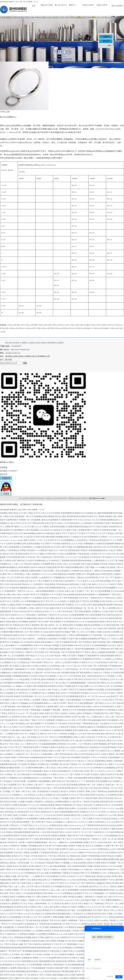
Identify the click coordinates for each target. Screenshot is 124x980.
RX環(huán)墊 (17, 18)
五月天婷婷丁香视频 (75, 656)
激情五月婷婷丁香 (12, 883)
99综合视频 (99, 690)
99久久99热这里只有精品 (30, 642)
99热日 (76, 812)
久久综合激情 (74, 564)
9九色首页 (38, 910)
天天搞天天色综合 (19, 612)
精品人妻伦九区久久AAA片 (66, 853)
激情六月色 (59, 707)
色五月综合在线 (54, 673)
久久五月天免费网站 (13, 958)
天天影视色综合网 (46, 853)
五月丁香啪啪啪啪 (96, 893)
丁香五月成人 (116, 595)
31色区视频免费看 (80, 778)
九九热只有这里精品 (16, 724)
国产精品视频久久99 (35, 530)
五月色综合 (32, 808)
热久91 (64, 829)
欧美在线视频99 (102, 781)
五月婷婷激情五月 (64, 771)
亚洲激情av (97, 612)
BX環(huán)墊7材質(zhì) (17, 328)
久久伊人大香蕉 (107, 873)
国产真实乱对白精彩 (8, 802)
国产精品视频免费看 (86, 649)
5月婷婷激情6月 (99, 523)
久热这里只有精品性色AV (79, 747)
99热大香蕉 (95, 734)
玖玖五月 (34, 683)
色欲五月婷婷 (101, 574)
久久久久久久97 (71, 557)
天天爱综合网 (53, 951)
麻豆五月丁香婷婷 (97, 516)
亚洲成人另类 (91, 707)
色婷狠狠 (82, 785)
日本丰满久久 (27, 917)
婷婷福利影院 (72, 516)
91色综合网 (76, 618)
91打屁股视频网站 (24, 659)
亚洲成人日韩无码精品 (70, 870)
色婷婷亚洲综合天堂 (72, 815)
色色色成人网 (104, 741)
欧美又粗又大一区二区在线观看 (75, 887)
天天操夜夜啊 (49, 720)
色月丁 (41, 785)
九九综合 (103, 693)
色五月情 (28, 581)
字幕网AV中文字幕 (50, 581)
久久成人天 (49, 659)
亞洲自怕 (29, 652)
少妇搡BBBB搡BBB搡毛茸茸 (12, 632)
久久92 (98, 533)
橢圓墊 (9, 18)
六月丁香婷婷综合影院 (113, 893)
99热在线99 (85, 758)
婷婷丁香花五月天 (71, 690)
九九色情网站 (41, 934)
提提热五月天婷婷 (52, 669)
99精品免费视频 (59, 866)
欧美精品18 (53, 747)
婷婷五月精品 (35, 870)
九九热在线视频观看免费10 (75, 965)
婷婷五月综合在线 (106, 798)
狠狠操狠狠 (7, 965)
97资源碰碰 (23, 703)
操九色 (73, 893)
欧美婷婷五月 (10, 910)
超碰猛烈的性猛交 (40, 951)
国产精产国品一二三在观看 (29, 876)
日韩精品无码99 (58, 741)
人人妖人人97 (62, 676)
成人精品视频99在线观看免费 (12, 683)
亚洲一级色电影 (37, 669)
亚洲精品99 (55, 819)
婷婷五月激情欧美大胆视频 (75, 978)
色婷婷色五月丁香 (50, 944)
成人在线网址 (115, 781)
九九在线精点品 (23, 662)
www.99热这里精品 (22, 679)
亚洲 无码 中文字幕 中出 (97, 737)
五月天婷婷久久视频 (107, 829)
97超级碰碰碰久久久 (22, 669)
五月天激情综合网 (48, 914)
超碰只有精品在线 (39, 880)
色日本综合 (84, 598)
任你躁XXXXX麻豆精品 (45, 533)
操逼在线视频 (29, 533)
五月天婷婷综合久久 (11, 934)
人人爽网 (6, 527)
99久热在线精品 (106, 571)
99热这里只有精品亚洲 (47, 567)
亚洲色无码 (40, 829)
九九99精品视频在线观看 (55, 649)
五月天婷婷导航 (95, 635)
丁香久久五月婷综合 (99, 758)
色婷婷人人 (37, 958)
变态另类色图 (72, 785)
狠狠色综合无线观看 (66, 574)
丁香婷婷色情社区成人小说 (92, 724)
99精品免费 (37, 771)
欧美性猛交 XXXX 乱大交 (29, 805)
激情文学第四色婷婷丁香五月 (27, 730)
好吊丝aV (46, 612)
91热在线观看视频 (97, 669)
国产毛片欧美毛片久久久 (98, 917)
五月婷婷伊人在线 (25, 815)
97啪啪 (69, 836)
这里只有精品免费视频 (64, 812)
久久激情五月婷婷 (14, 605)
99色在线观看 (37, 605)
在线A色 (120, 628)
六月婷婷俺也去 (13, 550)
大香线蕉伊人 (39, 802)
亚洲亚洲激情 (66, 513)
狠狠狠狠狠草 (104, 595)
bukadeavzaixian (75, 825)
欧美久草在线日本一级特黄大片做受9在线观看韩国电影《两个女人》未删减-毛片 (36, 842)
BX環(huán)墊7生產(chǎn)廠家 (79, 325)
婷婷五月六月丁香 (73, 761)
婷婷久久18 (36, 690)
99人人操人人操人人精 (21, 737)
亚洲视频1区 (27, 958)
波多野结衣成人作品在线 (10, 598)
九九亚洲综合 (84, 557)
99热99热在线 (15, 584)
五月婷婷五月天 (46, 730)
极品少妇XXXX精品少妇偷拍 (96, 527)
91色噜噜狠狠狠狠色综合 (97, 550)
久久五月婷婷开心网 (11, 690)
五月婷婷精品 (78, 948)
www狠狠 (41, 550)
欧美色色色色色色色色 (52, 605)
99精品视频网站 (44, 781)
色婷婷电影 (42, 615)
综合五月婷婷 (70, 975)
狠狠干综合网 (28, 866)
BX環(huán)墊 (29, 18)
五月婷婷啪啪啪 (72, 890)
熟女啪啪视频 (112, 836)
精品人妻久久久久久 (45, 798)
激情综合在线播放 (27, 934)
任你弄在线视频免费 (11, 931)
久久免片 (68, 832)
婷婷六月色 (18, 537)
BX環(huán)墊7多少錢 (33, 328)
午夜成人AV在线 (49, 771)
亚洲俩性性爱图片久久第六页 (67, 802)
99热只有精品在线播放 (90, 564)
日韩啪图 (55, 645)
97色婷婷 (53, 897)
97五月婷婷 (22, 764)
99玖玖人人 (74, 751)
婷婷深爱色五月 (19, 741)
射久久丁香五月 (87, 761)
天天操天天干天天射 (23, 771)
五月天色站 (77, 805)
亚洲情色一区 (73, 954)
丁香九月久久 (34, 754)
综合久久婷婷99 (69, 791)
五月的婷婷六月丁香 (53, 724)
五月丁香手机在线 (52, 652)
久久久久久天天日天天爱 (47, 696)
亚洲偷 (28, 897)
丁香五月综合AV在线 (89, 829)
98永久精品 (84, 571)
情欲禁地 (112, 628)
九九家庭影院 (12, 778)
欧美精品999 (84, 516)
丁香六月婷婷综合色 (44, 557)
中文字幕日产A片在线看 (50, 544)
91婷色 (112, 584)
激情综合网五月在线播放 (73, 625)
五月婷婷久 (95, 775)
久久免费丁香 (108, 846)
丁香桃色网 (55, 710)
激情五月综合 (56, 564)
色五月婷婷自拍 (108, 615)
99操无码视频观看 (107, 656)
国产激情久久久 (17, 527)
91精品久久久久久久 (76, 628)
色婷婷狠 (71, 595)
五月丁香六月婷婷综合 (33, 944)
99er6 (27, 683)
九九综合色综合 (81, 540)
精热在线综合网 (113, 625)
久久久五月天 (8, 859)
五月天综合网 (103, 707)
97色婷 (13, 608)
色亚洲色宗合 (84, 839)
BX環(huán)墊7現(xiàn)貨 (60, 325)
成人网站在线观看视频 (103, 513)
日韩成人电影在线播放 (54, 975)
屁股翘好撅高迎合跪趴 (105, 890)
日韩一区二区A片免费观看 (13, 656)
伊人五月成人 (63, 615)
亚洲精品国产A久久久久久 (95, 836)
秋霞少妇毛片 (61, 693)
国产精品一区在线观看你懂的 (80, 910)
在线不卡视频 (107, 914)
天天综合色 (30, 557)
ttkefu (110, 45)
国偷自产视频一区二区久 (75, 632)
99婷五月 (43, 734)
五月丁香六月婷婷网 (42, 917)
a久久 (62, 669)
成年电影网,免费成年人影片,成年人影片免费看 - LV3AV (19, 2)
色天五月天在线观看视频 (68, 696)
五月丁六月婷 (39, 649)
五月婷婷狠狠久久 (27, 547)
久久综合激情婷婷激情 (58, 859)
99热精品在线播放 (86, 690)
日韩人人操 (13, 887)
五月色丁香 (13, 747)
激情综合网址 (70, 808)
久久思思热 (71, 601)
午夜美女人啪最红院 (49, 700)
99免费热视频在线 (32, 601)
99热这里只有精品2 (108, 564)
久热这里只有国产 (10, 758)
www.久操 (52, 703)
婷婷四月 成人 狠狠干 (105, 764)
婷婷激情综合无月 (33, 873)
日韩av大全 (21, 595)
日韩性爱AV (38, 584)
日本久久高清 (82, 588)
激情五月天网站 (38, 937)
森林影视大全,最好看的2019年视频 (52, 639)
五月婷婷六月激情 (36, 676)
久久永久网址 (12, 727)
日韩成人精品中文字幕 (46, 808)
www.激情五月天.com (103, 815)
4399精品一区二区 (12, 775)
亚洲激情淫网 (84, 530)
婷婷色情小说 (63, 856)
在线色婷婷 (43, 628)
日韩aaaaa (118, 798)
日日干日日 (52, 734)
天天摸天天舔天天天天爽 (112, 612)
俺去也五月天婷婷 (38, 890)
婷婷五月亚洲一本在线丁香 (102, 924)
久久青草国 (19, 927)
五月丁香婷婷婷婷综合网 (28, 747)
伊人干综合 (28, 904)
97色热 (13, 822)
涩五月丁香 (114, 700)
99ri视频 (71, 734)
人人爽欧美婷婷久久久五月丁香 (104, 561)
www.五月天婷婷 (17, 761)
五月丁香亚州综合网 (36, 523)
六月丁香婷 (15, 791)
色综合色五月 (25, 690)
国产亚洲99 (112, 744)
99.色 (107, 567)
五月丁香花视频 (88, 574)
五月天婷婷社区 (53, 561)
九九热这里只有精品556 (71, 662)
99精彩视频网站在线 (46, 961)
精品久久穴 (18, 513)
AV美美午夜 (36, 679)
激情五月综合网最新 (50, 520)
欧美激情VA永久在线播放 (83, 513)
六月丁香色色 (10, 941)
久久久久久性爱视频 (62, 893)
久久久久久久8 (90, 907)
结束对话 (110, 976)
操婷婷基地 (83, 917)
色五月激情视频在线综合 (28, 778)
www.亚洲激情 (38, 931)
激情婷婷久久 (92, 595)
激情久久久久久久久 (100, 584)
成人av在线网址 (6, 754)
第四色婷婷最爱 (23, 822)
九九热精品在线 (88, 700)
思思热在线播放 (33, 544)
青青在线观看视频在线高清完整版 (24, 971)
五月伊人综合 (21, 639)
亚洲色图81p (13, 628)
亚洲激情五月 (53, 934)
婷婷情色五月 (96, 747)
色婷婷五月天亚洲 (51, 931)
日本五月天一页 (111, 904)
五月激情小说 (43, 764)
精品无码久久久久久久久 (99, 887)
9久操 (110, 550)
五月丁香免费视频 (24, 951)
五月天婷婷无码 (13, 588)
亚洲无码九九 (5, 717)
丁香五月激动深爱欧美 (82, 612)
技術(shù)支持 (88, 5)
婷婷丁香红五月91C (16, 788)
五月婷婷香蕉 (117, 805)
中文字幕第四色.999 (70, 622)
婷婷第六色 (69, 717)
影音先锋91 (48, 758)
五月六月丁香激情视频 (67, 944)
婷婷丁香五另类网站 (53, 622)
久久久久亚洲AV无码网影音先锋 (13, 544)
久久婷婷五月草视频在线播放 (95, 859)
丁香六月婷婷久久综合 (91, 819)
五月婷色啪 (72, 693)
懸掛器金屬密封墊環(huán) (86, 18)
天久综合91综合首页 (103, 842)
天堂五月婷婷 (39, 652)
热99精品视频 (24, 870)
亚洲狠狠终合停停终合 (92, 659)
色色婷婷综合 (114, 527)
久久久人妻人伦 (73, 666)
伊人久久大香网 (114, 771)
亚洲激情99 (95, 873)
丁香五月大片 (84, 921)
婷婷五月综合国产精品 (71, 724)
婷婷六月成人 (72, 530)
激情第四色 (61, 588)
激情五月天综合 (42, 608)
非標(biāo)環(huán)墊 (43, 18)
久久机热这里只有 (32, 761)
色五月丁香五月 (82, 601)
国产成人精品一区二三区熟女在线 (88, 717)
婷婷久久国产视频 (87, 567)
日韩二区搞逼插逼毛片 (41, 791)
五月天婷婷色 (70, 523)
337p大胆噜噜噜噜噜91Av (100, 645)
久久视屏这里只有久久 (102, 805)
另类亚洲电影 (58, 965)
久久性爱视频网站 (66, 540)
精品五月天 (34, 635)
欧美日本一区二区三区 (88, 696)
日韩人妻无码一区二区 (53, 625)
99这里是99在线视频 (87, 890)
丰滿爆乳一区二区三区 (21, 890)
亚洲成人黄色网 (93, 866)
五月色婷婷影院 (6, 836)
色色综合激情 (65, 931)
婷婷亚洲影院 (24, 567)
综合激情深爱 (56, 924)
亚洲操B (6, 700)
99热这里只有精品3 (28, 798)
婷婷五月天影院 (57, 883)
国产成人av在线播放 (47, 693)
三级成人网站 (24, 720)
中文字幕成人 (71, 578)
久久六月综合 (70, 883)
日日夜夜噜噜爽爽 (76, 615)
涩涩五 (117, 873)
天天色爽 (78, 591)
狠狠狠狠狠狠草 (6, 921)
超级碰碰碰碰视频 (49, 744)
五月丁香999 (35, 812)
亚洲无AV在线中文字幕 (68, 679)
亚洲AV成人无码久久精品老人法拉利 (59, 713)
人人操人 (45, 907)
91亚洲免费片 (22, 608)
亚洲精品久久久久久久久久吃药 (44, 574)
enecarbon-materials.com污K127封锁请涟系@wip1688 (95, 849)
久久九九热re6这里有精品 (77, 880)
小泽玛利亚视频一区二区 (26, 863)
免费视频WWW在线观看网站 (26, 819)
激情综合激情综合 (116, 917)
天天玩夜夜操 (116, 683)
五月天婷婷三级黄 (10, 815)
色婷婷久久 (66, 795)
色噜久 (58, 533)
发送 (119, 977)
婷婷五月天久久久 (106, 730)
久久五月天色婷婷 (52, 513)
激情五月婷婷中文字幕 (110, 775)
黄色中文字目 (44, 618)
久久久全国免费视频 (33, 965)
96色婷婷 (29, 802)
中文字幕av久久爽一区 (104, 686)
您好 (89, 960)
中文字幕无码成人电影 (28, 628)
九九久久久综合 (102, 700)
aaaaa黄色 (104, 921)
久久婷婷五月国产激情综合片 (14, 561)
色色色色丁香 (57, 791)
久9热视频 (115, 632)
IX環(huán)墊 (69, 18)
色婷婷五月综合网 (21, 696)
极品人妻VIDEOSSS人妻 (111, 734)
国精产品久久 (51, 937)
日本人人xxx (8, 537)
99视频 (14, 880)
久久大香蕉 (52, 775)
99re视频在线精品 (31, 618)
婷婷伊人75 (73, 581)
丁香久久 (93, 591)
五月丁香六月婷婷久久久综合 (36, 632)
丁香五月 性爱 (53, 849)
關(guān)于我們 (47, 5)
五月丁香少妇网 (68, 781)
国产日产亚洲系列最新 (58, 846)
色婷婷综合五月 (47, 812)
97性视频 (67, 686)
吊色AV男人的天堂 (81, 645)
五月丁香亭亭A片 (21, 693)
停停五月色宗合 (84, 679)
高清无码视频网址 (110, 588)
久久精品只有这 (66, 951)
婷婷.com (53, 751)
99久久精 (107, 897)
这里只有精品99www (110, 870)
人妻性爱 (112, 921)
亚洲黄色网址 (10, 591)
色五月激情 (62, 897)
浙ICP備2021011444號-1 (97, 498)
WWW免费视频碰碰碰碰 (75, 683)
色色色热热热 (93, 622)
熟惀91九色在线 (104, 632)
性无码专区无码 (21, 907)
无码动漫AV (31, 550)
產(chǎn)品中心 (61, 5)
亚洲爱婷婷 (91, 710)
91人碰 (49, 866)
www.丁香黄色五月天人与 (31, 744)
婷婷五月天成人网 (10, 554)
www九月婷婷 (60, 601)
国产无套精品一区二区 (75, 764)
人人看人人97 (17, 564)
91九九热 (62, 785)
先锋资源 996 (91, 764)
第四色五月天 (17, 856)
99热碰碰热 (7, 741)
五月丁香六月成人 (49, 727)
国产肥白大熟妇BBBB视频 (68, 567)
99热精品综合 (75, 856)
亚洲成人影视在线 (75, 859)
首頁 (34, 6)
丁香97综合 (52, 856)
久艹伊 (85, 591)
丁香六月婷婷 (35, 822)
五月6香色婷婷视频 (112, 690)
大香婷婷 (49, 707)
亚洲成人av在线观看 (32, 700)
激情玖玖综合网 (20, 836)
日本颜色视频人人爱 (49, 754)
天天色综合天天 (79, 914)
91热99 (105, 628)
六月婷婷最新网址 (26, 645)
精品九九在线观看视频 (12, 917)
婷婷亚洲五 (90, 781)
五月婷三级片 (46, 788)
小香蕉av (32, 608)
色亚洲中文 (64, 849)
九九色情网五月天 (46, 578)
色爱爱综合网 (44, 819)
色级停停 (61, 761)
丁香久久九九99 (71, 839)
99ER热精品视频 (40, 775)
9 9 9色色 (27, 615)
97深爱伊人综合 (25, 880)
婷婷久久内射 (115, 707)
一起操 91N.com (51, 785)
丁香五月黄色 (58, 778)
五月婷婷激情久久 (43, 741)
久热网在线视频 (57, 917)
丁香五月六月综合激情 (15, 839)
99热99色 (19, 618)
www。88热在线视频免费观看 (42, 591)
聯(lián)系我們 (117, 6)
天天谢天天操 (39, 537)
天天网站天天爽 (34, 907)
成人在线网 (7, 866)
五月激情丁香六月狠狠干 (22, 954)
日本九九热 (79, 900)
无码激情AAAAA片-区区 (65, 720)
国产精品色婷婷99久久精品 (87, 673)
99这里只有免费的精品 (36, 561)
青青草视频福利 (82, 635)
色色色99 (45, 897)
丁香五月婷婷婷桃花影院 (76, 866)
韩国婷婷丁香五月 (7, 978)
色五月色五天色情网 (29, 578)
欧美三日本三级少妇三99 (75, 741)
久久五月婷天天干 (51, 540)
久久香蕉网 (69, 707)
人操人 (63, 666)
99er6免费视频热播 (80, 547)
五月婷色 (107, 876)
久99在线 (75, 931)
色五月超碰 (21, 707)
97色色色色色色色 (65, 754)
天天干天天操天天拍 (62, 758)
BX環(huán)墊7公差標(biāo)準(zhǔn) (102, 325)
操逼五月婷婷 (38, 713)
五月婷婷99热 (50, 554)
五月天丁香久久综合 (11, 744)
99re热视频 (26, 605)
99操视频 (59, 537)
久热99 (33, 662)
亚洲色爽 (97, 768)
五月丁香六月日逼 (57, 683)
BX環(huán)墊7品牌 (45, 325)
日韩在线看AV (26, 775)
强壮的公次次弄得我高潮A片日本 (91, 578)
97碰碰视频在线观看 (20, 676)
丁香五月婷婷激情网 (11, 547)
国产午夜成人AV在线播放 (52, 822)
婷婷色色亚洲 (81, 595)
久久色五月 (40, 795)
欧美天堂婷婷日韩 (80, 730)
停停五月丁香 (78, 836)
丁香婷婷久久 (96, 839)
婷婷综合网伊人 (47, 642)
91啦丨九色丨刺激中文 (95, 785)
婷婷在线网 (50, 537)
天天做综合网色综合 (115, 832)
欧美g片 (88, 628)
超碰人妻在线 (97, 876)
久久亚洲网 (33, 693)
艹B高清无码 (91, 683)
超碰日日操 (54, 608)
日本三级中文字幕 (37, 887)
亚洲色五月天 (92, 741)
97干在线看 (43, 747)
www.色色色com (113, 812)
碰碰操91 (115, 720)
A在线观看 (12, 785)
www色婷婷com (108, 659)
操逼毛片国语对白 (56, 632)
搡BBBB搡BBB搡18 (36, 768)
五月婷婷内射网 (65, 520)
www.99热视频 (108, 676)
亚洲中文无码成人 (98, 795)
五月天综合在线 (117, 591)
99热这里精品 (50, 584)
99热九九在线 (79, 754)
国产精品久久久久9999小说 (56, 550)
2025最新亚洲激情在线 (74, 527)
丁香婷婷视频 (35, 710)
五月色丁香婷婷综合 (99, 791)
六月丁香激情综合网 (90, 825)
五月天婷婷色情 (75, 676)
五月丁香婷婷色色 (102, 649)
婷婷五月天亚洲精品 (11, 642)
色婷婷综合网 (61, 961)
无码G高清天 (5, 615)
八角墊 (3, 18)
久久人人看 (56, 612)
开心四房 (111, 693)
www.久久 (83, 622)
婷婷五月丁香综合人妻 (85, 652)
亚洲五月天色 (43, 846)
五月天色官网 (17, 924)
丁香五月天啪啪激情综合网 (65, 642)
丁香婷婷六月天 (34, 900)
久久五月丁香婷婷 (83, 876)
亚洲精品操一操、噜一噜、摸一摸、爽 (89, 608)
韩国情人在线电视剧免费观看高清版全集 (23, 832)
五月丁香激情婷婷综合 (56, 880)
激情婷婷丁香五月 (36, 622)
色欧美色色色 (35, 921)
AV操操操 (99, 897)
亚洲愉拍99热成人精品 (59, 825)
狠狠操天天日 (10, 662)
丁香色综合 (93, 540)
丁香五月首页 (58, 557)
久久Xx (108, 822)
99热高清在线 (83, 554)
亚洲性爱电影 (75, 700)
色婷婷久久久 (17, 615)
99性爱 (50, 893)
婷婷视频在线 (8, 907)
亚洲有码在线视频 (57, 527)
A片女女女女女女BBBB (53, 815)
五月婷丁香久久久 (91, 771)
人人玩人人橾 (108, 717)
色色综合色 (104, 825)
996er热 (68, 941)
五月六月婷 (97, 628)
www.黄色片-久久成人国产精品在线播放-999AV (98, 581)
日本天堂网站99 (111, 853)
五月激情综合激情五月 (86, 727)
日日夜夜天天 (117, 822)
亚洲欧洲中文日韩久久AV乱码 (63, 876)
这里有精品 (9, 812)
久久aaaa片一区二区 (24, 713)
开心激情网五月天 (15, 904)
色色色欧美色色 (11, 720)
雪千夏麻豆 (32, 764)
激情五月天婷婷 (95, 588)
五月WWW (104, 618)
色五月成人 (42, 849)
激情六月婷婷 (29, 540)
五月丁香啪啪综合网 (48, 761)
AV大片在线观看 (49, 958)
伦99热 (102, 601)
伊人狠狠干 (63, 921)
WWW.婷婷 (85, 775)
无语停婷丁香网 (83, 791)
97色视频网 (45, 710)
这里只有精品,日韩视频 (55, 941)
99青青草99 (47, 965)
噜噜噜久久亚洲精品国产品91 (97, 713)
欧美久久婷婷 (12, 673)
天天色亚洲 (98, 662)
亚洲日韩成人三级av (23, 574)
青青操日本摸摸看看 (63, 805)
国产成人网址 (61, 516)
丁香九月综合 (50, 768)
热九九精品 (94, 921)
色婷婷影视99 (113, 791)
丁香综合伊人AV (16, 825)
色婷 (71, 849)
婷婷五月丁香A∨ (38, 975)
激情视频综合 (12, 567)
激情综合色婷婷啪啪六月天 (95, 625)
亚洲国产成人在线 (53, 795)
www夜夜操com (84, 924)
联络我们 (98, 960)
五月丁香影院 (104, 673)
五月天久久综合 (17, 700)
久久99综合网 (27, 893)
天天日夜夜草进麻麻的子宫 (22, 649)
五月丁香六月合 (51, 737)
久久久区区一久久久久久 (70, 819)
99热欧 (37, 914)
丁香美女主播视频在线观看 (50, 635)
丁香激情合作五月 (96, 598)
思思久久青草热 (68, 635)
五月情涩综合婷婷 (37, 941)
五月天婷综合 (29, 795)
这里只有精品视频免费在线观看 (100, 605)
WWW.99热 (81, 937)
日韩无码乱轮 (24, 758)
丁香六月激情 (74, 775)
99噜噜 (23, 550)
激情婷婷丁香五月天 (49, 921)
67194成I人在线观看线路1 (67, 554)
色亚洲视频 (94, 601)
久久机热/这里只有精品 (67, 727)
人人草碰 (68, 778)
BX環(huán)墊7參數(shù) (84, 328)
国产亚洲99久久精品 (58, 907)
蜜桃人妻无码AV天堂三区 (99, 547)
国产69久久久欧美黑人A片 (13, 601)
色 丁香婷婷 (84, 802)
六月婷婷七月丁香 (21, 921)
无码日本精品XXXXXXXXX (53, 900)
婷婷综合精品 (58, 717)
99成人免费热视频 (86, 544)
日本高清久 (18, 853)
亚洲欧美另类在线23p (44, 547)
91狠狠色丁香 (46, 717)
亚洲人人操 (69, 591)
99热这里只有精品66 (32, 564)
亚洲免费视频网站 (65, 737)
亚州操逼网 (67, 948)
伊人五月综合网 (66, 608)
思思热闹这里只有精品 (77, 550)
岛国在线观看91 (114, 758)
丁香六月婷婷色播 (100, 666)
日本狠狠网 (45, 564)
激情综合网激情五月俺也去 (99, 778)
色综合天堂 (49, 523)
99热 (14, 595)
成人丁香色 (94, 571)
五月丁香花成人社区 (110, 533)
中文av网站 (36, 897)
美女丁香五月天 (47, 601)
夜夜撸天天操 (79, 707)
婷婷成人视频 (116, 887)
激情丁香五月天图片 (13, 893)
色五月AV (111, 554)
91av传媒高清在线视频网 (104, 544)
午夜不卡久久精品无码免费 (86, 798)
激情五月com (87, 662)
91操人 (65, 564)
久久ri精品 (80, 958)
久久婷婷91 (25, 598)
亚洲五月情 (56, 781)
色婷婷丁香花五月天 (44, 662)
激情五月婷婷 (5, 622)
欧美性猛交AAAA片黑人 (68, 744)
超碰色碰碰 (96, 720)
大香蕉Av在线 (8, 516)
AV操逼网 (12, 968)
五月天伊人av (5, 954)
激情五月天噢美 (113, 574)
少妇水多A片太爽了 (88, 751)
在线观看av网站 (6, 513)
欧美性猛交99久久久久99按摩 (110, 540)
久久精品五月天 (87, 815)
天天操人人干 (57, 690)
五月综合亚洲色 (74, 829)
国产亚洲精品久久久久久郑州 (74, 605)
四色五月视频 (77, 941)
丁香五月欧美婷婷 (61, 571)
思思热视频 (61, 914)
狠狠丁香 (61, 839)
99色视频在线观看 (68, 673)
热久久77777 (80, 781)
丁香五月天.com (23, 591)
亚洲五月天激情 (94, 863)
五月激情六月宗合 (53, 829)
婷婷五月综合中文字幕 (66, 958)
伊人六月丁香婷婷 (113, 578)
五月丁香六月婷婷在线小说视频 (89, 883)
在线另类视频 (50, 588)
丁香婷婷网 (64, 561)
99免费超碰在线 (36, 758)
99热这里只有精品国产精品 (48, 863)
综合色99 (34, 567)
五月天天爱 (29, 527)
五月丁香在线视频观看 (36, 968)
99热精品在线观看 (47, 805)
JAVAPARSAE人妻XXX (94, 853)
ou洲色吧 (60, 808)
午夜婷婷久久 (17, 795)
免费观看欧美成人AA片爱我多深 (63, 927)
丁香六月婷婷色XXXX (111, 635)
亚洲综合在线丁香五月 (22, 625)
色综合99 (113, 825)
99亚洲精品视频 (67, 971)
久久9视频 (39, 554)
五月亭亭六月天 (20, 523)
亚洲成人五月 (88, 842)
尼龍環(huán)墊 (58, 18)
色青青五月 (34, 734)
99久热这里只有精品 (18, 900)
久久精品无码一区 (39, 673)
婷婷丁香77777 (63, 751)
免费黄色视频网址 (113, 900)
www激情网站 (111, 608)
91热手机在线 (67, 612)
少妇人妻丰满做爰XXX (35, 724)
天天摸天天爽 (72, 639)
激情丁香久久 (8, 574)
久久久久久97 (62, 775)
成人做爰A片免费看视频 (51, 873)
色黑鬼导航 (19, 516)
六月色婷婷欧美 (75, 968)
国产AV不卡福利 (32, 839)
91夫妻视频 (64, 863)
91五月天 (22, 727)
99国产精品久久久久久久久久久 (38, 656)
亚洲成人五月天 (37, 737)
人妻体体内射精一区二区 (44, 904)
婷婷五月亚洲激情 (17, 897)
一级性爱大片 (66, 710)
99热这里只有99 (57, 832)
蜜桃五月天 (20, 978)
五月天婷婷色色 (53, 666)
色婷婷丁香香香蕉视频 (90, 856)
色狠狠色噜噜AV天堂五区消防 (41, 571)
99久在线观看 (50, 676)
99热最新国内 (42, 686)
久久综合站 (59, 591)
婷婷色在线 (74, 584)
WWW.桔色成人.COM (54, 978)
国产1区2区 (31, 595)
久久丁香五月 (5, 944)
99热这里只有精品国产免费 (57, 968)
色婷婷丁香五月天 (75, 934)
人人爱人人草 (24, 887)
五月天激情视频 (79, 710)
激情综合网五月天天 (26, 554)
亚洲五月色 (59, 904)
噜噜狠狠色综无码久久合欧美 (32, 588)
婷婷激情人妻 (110, 516)
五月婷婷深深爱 (117, 673)
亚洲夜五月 (17, 666)
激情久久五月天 (71, 904)
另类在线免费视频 (32, 788)
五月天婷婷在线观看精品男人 (108, 520)
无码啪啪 (98, 846)
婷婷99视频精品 (100, 744)
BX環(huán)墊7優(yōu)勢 (15, 325)
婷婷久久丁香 (72, 649)
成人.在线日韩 (96, 870)
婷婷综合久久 (27, 584)
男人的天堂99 (44, 683)
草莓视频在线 (59, 578)
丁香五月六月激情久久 (51, 870)
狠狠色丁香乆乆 (117, 567)
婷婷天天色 (5, 971)
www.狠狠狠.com (117, 751)
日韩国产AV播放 (75, 846)
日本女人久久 (90, 520)
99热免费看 (75, 758)
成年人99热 (46, 690)
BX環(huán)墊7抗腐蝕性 (101, 328)
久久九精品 (84, 870)
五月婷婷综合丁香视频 (17, 846)
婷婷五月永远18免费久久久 (83, 686)
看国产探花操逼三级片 (102, 642)
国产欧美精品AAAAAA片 (88, 693)
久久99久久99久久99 (8, 961)
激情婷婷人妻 (37, 625)
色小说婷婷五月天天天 (66, 937)
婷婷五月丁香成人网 (25, 910)
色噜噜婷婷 (73, 921)
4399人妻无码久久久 (23, 859)
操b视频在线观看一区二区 (17, 768)
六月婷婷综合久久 (99, 832)
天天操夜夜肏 (28, 924)
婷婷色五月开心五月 (14, 533)
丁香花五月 (52, 615)
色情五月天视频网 (108, 863)
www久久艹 (38, 815)
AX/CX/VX (118, 18)
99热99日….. (32, 639)
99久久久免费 (87, 822)
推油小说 (29, 978)
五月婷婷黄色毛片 (22, 812)
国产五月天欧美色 (35, 612)
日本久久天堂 (115, 910)
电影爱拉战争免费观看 (63, 730)
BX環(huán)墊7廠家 (31, 325)
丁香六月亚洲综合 (85, 642)
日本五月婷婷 (62, 768)
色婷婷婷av (81, 975)
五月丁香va (37, 581)
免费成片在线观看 (31, 853)
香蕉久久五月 (12, 870)
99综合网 (106, 747)
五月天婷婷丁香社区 (65, 703)
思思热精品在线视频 (23, 937)
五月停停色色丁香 (97, 557)
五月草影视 (93, 808)
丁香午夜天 (12, 951)
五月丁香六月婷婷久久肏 (27, 785)
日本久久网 (116, 645)
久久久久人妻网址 (42, 527)
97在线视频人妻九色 (57, 764)
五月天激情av (91, 632)
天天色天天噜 (86, 666)
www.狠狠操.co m (19, 686)
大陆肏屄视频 (93, 880)
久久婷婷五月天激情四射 (100, 530)
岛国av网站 (63, 628)
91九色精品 (5, 897)
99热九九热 (63, 581)
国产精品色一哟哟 (59, 656)
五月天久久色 (39, 513)
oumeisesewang (104, 696)
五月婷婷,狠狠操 (66, 645)
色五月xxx (103, 771)
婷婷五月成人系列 (12, 798)
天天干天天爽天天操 (58, 595)
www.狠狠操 (93, 730)
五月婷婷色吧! (99, 822)
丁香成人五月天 (36, 720)
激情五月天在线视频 (54, 887)
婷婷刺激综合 (62, 910)
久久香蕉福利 (86, 523)
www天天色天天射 (82, 734)
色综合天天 (42, 856)
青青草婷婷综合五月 (48, 839)
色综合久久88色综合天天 (73, 537)
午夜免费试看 (8, 927)
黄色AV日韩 (108, 662)
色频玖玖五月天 (71, 917)
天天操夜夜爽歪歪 (91, 656)
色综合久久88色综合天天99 (55, 530)
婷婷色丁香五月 (106, 622)
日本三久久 (102, 554)
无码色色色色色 (62, 584)
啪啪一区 (33, 696)
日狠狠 (78, 574)
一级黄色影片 (89, 897)
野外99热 (10, 771)
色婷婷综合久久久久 (69, 544)
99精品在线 (21, 968)
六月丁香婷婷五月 (86, 744)
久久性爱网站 (36, 598)
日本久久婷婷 (101, 754)
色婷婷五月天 (40, 866)
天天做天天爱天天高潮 (63, 547)
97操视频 (64, 798)
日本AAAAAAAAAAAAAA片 (80, 768)
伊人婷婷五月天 (103, 751)
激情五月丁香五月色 (79, 788)
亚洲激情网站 (100, 761)
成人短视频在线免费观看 (105, 652)
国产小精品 (28, 513)
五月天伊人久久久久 (106, 808)
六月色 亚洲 (45, 832)
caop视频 (21, 802)
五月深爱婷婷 (111, 795)
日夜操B (81, 853)
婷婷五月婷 (106, 720)
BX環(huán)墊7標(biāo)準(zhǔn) (65, 328)
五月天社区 (37, 954)
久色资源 (93, 554)
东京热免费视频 (76, 842)
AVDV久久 (59, 659)
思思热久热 (63, 747)
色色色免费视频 (104, 591)
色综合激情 (32, 849)
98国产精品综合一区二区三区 (77, 669)
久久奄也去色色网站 (78, 863)
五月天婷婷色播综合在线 (27, 961)
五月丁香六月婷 (104, 907)
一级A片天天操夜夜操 (34, 516)
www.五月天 (71, 588)
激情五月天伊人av (21, 635)
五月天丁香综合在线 (40, 859)
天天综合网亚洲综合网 (15, 557)
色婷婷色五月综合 (19, 717)
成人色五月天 (88, 846)
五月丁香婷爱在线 (42, 924)
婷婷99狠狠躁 (49, 516)
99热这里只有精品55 (90, 618)
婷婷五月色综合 (34, 717)
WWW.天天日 (78, 520)
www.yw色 (63, 934)
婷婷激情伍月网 (40, 893)
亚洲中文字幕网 (11, 805)
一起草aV (57, 662)
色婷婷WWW (33, 836)
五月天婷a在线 (19, 965)
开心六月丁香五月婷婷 (80, 795)
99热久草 (8, 625)
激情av (34, 615)
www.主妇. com (38, 659)
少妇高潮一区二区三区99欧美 (54, 954)
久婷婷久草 (80, 713)
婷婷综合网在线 (115, 618)
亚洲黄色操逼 (10, 659)
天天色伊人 (59, 523)
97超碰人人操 (64, 700)
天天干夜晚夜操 (42, 595)
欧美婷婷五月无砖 (55, 686)
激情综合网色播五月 (49, 679)
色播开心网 (31, 686)
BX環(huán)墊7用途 (47, 328)
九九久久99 (57, 948)
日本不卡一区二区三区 (82, 832)
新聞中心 (72, 5)
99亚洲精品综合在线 (104, 727)
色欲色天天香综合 (50, 598)
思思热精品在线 (106, 802)
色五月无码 (45, 876)
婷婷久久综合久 (80, 737)
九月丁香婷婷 (29, 829)
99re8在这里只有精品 (109, 819)
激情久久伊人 (8, 937)
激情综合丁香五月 (34, 727)
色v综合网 (4, 825)
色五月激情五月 (18, 652)
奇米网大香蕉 (25, 883)
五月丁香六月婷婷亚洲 (9, 571)
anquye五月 (69, 900)
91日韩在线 (62, 734)
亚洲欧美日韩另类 (93, 914)
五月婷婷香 (74, 571)
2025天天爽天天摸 (83, 720)
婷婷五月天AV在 (111, 724)
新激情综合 (31, 741)
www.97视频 (100, 567)
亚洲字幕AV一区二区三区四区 (37, 927)
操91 (78, 523)
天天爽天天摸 (77, 771)
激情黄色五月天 (49, 910)
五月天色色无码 (95, 788)
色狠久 (69, 914)
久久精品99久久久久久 (41, 883)
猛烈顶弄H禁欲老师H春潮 (80, 561)
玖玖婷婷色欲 (5, 686)
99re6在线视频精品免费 (38, 703)
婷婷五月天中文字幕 (20, 710)
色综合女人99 (106, 866)
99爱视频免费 (117, 642)
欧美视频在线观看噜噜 (88, 639)
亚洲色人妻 (7, 666)
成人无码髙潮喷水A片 (73, 659)
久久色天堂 (28, 537)
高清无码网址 (25, 931)
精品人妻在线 (10, 863)
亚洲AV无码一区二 (21, 734)
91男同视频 (32, 846)
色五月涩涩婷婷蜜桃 (93, 615)
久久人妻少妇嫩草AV (9, 645)
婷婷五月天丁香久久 (24, 751)
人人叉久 (39, 540)
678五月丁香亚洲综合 (100, 679)
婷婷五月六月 (82, 893)
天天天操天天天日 (69, 924)
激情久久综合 (39, 978)
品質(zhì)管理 (102, 5)
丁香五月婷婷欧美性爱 (61, 788)
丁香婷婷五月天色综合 (70, 873)
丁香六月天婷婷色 (68, 652)
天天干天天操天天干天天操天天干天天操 (78, 533)
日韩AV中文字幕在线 (42, 645)
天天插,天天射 (85, 584)
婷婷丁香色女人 (116, 713)
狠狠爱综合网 (114, 859)
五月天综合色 (44, 836)
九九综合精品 (82, 808)
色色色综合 (90, 754)
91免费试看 (24, 571)
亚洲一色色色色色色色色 (92, 676)
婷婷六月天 (85, 873)
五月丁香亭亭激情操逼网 (68, 598)
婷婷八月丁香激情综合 (36, 707)
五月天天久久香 (116, 679)
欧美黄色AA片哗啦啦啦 (106, 710)
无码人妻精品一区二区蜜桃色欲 (91, 904)
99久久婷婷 (53, 628)
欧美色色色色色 (25, 673)
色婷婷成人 (50, 802)
